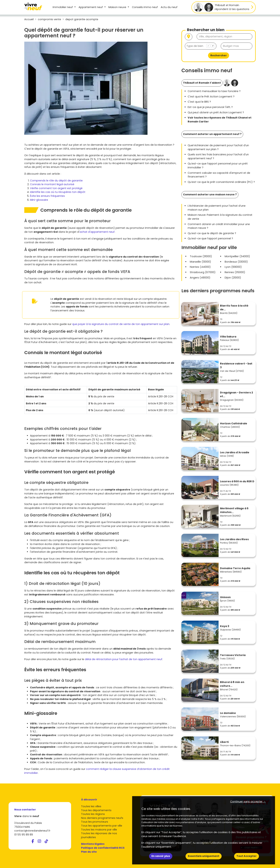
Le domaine (228, 713)
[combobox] (201, 46)
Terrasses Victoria (233, 655)
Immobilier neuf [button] (63, 7)
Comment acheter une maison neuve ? (210, 194)
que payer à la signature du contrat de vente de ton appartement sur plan (121, 324)
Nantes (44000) (200, 267)
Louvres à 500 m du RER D (237, 481)
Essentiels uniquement (204, 856)
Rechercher (219, 55)
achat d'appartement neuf (97, 232)
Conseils (145, 7)
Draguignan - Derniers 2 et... (237, 394)
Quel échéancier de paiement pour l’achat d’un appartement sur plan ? (218, 147)
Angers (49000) (200, 278)
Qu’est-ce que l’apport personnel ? (210, 238)
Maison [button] (118, 7)
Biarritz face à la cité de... (234, 308)
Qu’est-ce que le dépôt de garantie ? (212, 233)
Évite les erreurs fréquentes (47, 196)
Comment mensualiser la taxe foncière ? (214, 91)
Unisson (225, 597)
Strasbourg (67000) (203, 272)
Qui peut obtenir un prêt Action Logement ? (216, 112)
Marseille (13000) (200, 262)
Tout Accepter (247, 856)
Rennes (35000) (235, 272)
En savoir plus (161, 856)
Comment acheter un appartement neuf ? (212, 134)
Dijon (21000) (233, 278)
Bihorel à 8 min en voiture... (232, 684)
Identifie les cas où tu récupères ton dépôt (58, 192)
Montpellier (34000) (237, 256)
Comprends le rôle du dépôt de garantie (56, 181)
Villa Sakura (228, 337)
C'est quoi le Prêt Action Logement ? (211, 97)
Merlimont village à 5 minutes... (234, 510)
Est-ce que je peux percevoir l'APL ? (210, 107)
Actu (169, 7)
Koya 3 (225, 626)
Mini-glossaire (39, 200)
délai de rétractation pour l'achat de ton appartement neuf (124, 659)
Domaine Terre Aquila (235, 568)
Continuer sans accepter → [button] (248, 802)
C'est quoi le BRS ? (199, 102)
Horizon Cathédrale (234, 423)
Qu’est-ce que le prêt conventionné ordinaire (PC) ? (221, 182)
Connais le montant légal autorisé (52, 184)
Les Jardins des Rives (234, 539)
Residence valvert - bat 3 (236, 366)
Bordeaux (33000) (236, 262)
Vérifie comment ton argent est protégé (56, 188)
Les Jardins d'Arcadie (235, 452)
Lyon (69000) (233, 267)
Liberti (224, 742)
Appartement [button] (91, 7)
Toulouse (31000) (201, 256)
